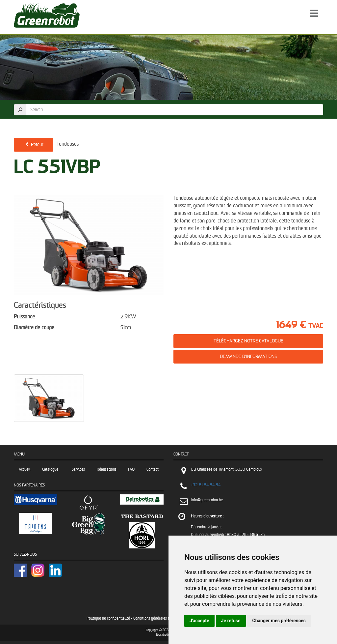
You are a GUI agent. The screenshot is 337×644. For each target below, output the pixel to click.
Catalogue (51, 469)
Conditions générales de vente (157, 618)
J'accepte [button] (199, 621)
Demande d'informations (248, 356)
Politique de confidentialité (108, 618)
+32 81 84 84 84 (206, 485)
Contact (153, 469)
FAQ (131, 469)
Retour (34, 145)
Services (78, 469)
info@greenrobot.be (207, 500)
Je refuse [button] (231, 621)
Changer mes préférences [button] (279, 621)
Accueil (25, 469)
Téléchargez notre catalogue (248, 341)
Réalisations (107, 469)
